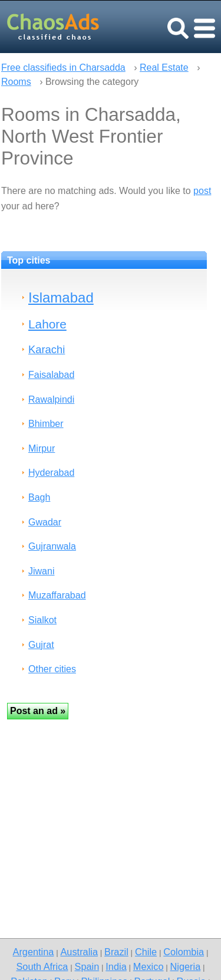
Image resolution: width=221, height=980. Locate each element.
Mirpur (42, 448)
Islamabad (61, 297)
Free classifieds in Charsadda (63, 68)
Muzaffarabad (57, 595)
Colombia (184, 952)
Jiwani (41, 571)
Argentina (34, 952)
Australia (79, 952)
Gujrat (41, 645)
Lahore (47, 324)
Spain (87, 966)
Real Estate (164, 68)
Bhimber (46, 424)
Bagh (39, 497)
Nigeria (186, 966)
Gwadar (45, 522)
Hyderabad (51, 473)
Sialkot (42, 620)
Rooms (16, 82)
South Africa (42, 966)
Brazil (116, 952)
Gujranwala (52, 546)
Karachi (47, 349)
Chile (146, 952)
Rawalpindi (51, 399)
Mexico (149, 966)
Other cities (52, 669)
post (202, 191)
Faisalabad (51, 375)
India (116, 966)
